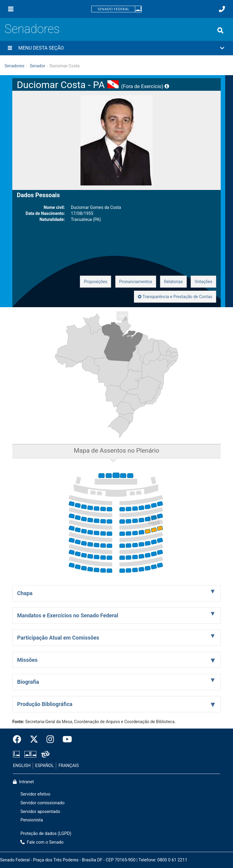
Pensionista (32, 820)
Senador (38, 66)
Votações (203, 282)
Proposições (95, 282)
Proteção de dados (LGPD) (46, 834)
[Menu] (11, 9)
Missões (27, 660)
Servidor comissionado (42, 803)
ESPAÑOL (44, 766)
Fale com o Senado (42, 842)
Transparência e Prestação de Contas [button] (175, 297)
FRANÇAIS (69, 766)
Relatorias (173, 282)
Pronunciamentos (136, 282)
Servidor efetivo (35, 794)
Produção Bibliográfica (45, 704)
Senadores (32, 29)
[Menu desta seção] (10, 48)
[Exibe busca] (220, 30)
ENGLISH (22, 766)
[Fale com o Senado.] (222, 9)
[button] (116, 48)
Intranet (23, 782)
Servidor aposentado (40, 812)
